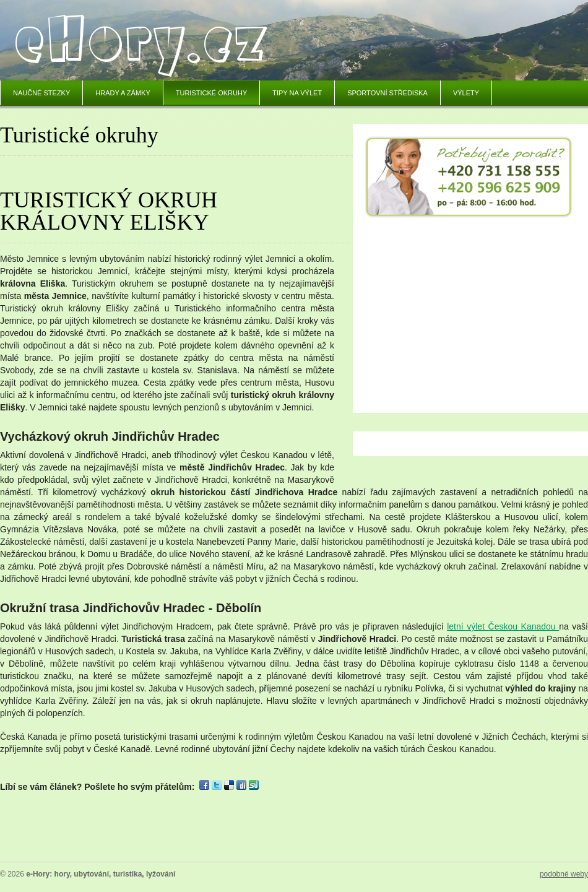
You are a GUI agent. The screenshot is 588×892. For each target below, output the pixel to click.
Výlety (466, 93)
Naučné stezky (41, 93)
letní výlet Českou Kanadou (503, 626)
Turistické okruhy (212, 93)
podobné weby (564, 874)
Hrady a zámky (123, 93)
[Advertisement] (469, 310)
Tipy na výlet (297, 93)
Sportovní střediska (387, 93)
